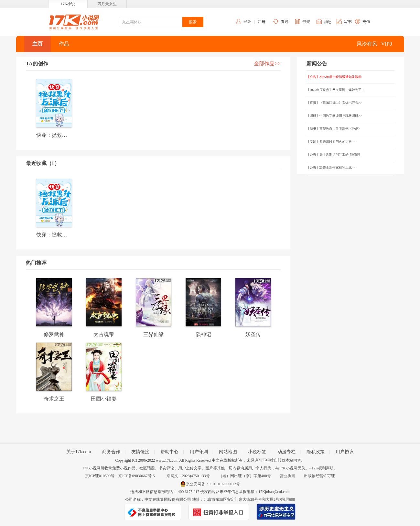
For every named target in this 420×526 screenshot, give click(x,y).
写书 (348, 22)
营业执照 (287, 476)
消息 (328, 22)
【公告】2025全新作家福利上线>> (331, 167)
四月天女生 (107, 4)
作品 (64, 44)
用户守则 (199, 452)
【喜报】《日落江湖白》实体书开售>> (334, 103)
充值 (366, 22)
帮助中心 (169, 452)
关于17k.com (79, 452)
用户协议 (345, 452)
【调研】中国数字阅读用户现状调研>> (334, 116)
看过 (285, 22)
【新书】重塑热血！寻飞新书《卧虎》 (334, 129)
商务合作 (111, 452)
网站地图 (228, 452)
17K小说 (68, 4)
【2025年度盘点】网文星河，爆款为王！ (336, 90)
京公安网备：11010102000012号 (213, 484)
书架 (306, 22)
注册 (262, 22)
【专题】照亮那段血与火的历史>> (331, 142)
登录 (247, 22)
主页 (38, 44)
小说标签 (257, 452)
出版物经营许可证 (319, 476)
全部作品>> (267, 64)
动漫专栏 (286, 452)
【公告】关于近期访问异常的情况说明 (334, 154)
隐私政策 (316, 452)
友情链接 (140, 452)
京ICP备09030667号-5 (137, 476)
